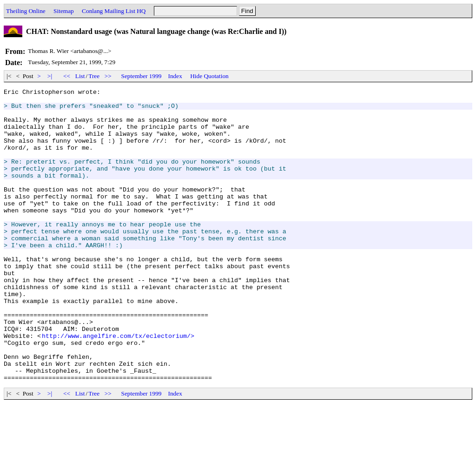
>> (108, 76)
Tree (94, 76)
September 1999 (142, 76)
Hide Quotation (209, 76)
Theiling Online (26, 11)
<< (67, 76)
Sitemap (64, 11)
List (80, 76)
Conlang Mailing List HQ (114, 11)
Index (175, 76)
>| (50, 76)
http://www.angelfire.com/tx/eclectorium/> (118, 386)
